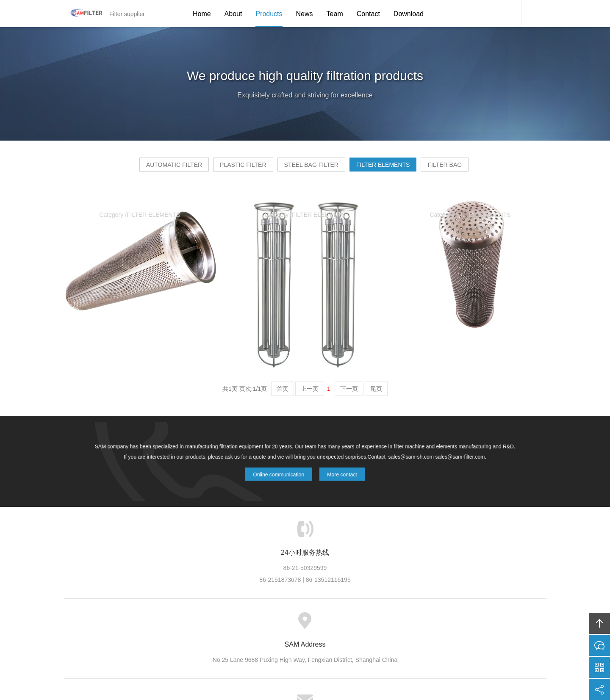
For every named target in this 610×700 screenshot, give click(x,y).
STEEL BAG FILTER (311, 168)
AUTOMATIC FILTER (142, 168)
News (305, 14)
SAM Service (508, 14)
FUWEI (386, 669)
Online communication (282, 473)
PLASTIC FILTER (227, 168)
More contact (336, 473)
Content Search (534, 14)
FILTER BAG (477, 168)
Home (202, 14)
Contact (368, 14)
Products (269, 14)
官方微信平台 (599, 667)
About (233, 14)
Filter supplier (83, 14)
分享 (599, 689)
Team (335, 14)
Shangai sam (285, 669)
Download (409, 14)
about (215, 625)
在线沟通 (599, 645)
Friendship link (408, 625)
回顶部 (599, 623)
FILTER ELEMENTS (399, 168)
